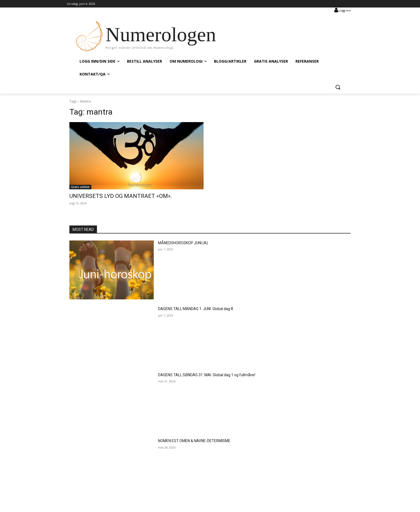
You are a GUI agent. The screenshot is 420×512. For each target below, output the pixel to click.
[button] (338, 87)
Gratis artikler (80, 187)
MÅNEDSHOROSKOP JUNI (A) (183, 243)
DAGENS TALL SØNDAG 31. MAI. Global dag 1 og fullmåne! (207, 375)
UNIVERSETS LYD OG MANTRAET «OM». (121, 196)
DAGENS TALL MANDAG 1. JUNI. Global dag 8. (196, 309)
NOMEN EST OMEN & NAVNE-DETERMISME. (195, 441)
